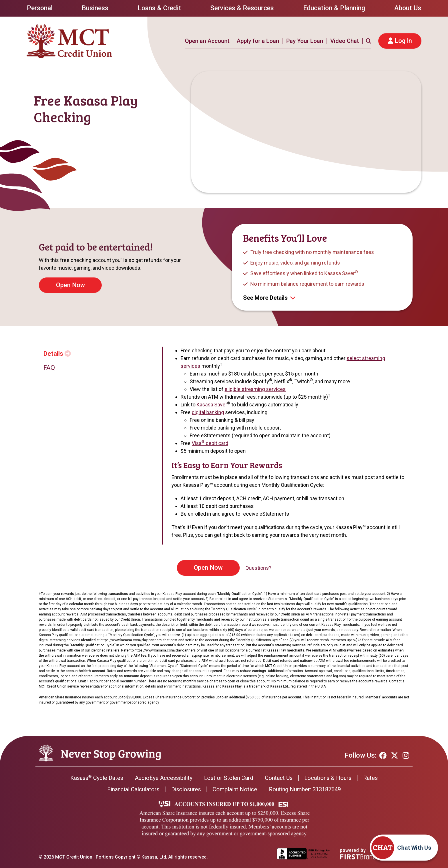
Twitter (395, 755)
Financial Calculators (133, 789)
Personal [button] (40, 8)
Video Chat (345, 41)
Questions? (258, 568)
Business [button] (95, 8)
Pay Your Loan (305, 41)
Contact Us (279, 778)
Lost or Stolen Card (229, 778)
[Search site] (369, 41)
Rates (370, 778)
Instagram (406, 755)
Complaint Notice (235, 789)
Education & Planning (334, 8)
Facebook (383, 755)
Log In (403, 41)
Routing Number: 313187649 (305, 789)
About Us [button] (408, 8)
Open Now (208, 568)
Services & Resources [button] (242, 8)
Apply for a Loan (258, 41)
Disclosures (186, 789)
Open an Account (207, 41)
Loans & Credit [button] (159, 8)
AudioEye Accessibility (164, 778)
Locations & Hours (328, 778)
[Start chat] (418, 853)
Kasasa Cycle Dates (97, 778)
